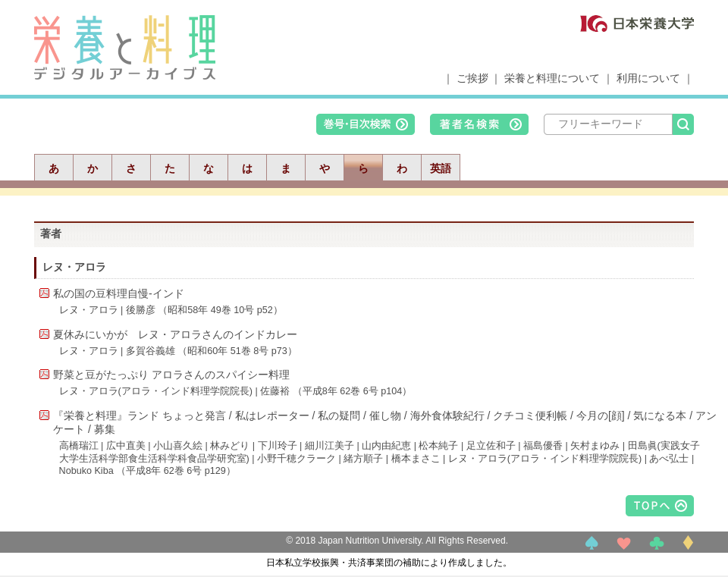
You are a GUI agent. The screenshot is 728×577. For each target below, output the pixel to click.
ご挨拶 (472, 78)
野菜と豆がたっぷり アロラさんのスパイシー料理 (171, 375)
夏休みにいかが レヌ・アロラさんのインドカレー (175, 334)
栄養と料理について (552, 78)
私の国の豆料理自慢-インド (119, 293)
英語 (441, 168)
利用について (648, 78)
